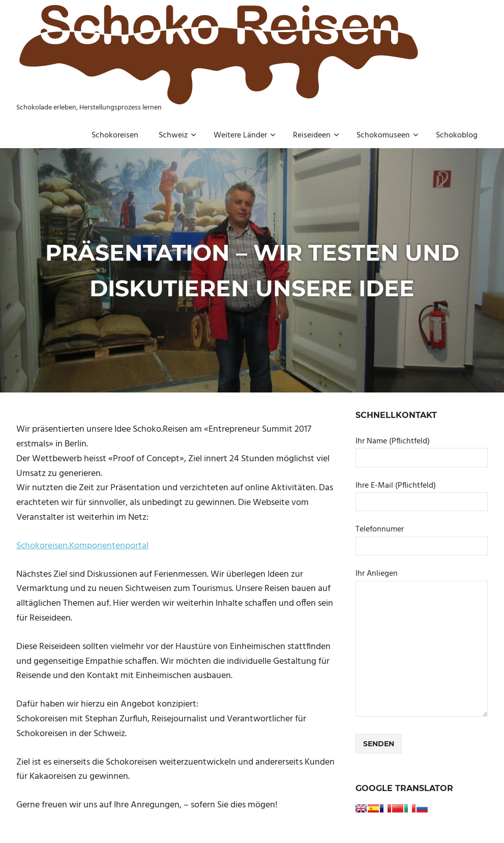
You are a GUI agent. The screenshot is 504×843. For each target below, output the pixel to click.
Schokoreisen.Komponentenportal (82, 546)
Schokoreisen (115, 135)
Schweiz (177, 135)
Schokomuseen (388, 135)
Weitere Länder (245, 135)
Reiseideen (316, 135)
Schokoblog (457, 135)
